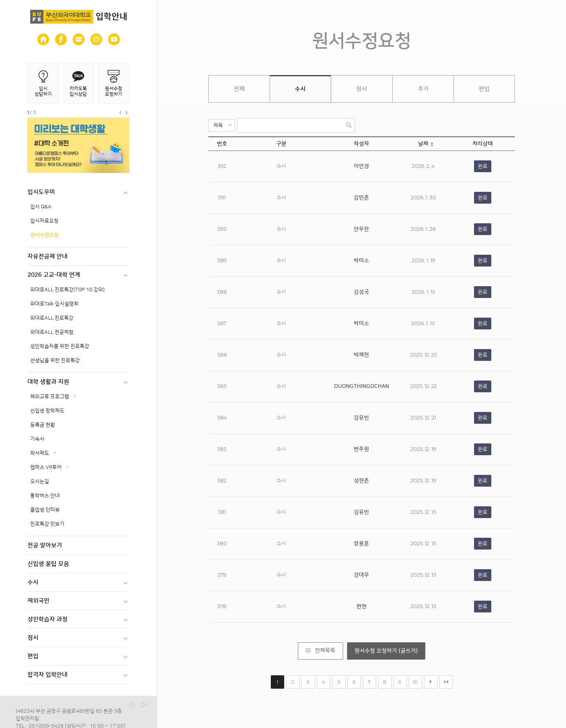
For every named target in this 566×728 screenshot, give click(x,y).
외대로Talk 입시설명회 (54, 304)
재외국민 (39, 601)
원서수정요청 (44, 235)
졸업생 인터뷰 (45, 510)
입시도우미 (41, 192)
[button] (222, 125)
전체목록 (325, 651)
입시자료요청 (44, 221)
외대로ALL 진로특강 (52, 318)
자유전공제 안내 (48, 256)
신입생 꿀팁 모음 (48, 564)
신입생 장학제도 (47, 411)
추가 (423, 89)
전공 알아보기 (45, 545)
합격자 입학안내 (48, 675)
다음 (431, 682)
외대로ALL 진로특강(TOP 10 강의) (67, 290)
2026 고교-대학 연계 (54, 275)
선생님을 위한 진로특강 (55, 360)
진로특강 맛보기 (47, 524)
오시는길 (40, 482)
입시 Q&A (41, 207)
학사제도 (40, 453)
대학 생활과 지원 (48, 382)
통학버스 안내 (45, 496)
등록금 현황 (43, 425)
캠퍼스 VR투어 (46, 467)
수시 (33, 582)
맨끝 (446, 682)
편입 (33, 656)
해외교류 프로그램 (50, 397)
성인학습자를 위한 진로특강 (60, 346)
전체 (239, 89)
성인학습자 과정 (48, 619)
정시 (33, 638)
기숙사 (37, 439)
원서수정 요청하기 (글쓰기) (386, 651)
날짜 (423, 144)
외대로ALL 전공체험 (52, 332)
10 (415, 682)
